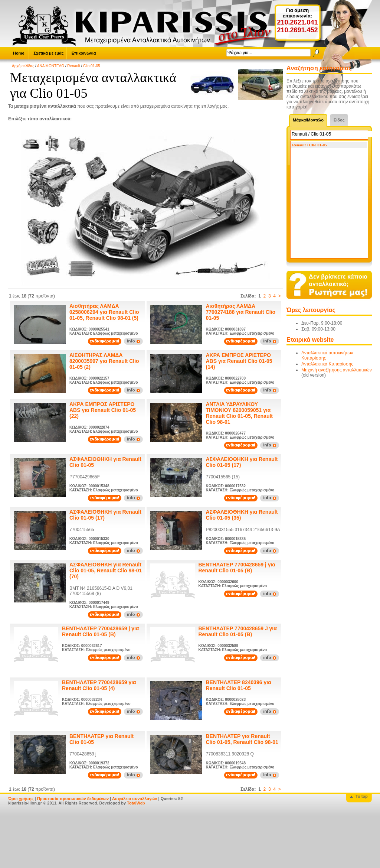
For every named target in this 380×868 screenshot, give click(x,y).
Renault (73, 66)
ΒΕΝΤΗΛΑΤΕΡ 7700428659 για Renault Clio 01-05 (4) (99, 685)
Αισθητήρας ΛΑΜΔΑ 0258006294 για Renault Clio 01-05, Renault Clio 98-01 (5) (104, 312)
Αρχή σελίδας (23, 66)
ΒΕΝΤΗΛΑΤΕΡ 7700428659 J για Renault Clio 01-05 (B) (238, 631)
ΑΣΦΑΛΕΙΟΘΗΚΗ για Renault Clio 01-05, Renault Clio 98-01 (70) (106, 570)
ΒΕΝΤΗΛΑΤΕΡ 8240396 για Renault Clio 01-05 (239, 685)
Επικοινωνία (84, 53)
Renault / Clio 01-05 (309, 145)
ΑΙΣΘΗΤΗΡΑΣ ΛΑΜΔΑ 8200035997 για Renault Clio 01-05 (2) (104, 361)
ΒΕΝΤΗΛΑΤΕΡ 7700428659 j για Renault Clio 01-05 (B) (237, 568)
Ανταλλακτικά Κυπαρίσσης (327, 364)
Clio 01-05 (92, 66)
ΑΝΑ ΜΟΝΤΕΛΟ (51, 66)
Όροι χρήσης (21, 799)
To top (362, 796)
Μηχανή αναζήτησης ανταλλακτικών (337, 370)
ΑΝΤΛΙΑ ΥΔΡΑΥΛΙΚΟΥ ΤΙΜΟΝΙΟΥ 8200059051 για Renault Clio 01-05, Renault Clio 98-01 (239, 413)
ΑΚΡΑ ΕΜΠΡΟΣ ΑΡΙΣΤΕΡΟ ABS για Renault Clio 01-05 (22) (103, 410)
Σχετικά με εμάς (48, 53)
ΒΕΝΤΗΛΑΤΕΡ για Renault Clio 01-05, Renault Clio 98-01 (242, 739)
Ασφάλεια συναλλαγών (135, 799)
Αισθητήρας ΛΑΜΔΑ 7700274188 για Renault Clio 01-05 (241, 312)
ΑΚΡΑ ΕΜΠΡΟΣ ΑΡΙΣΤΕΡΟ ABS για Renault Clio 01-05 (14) (239, 361)
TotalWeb (136, 803)
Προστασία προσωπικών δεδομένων (73, 799)
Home (19, 53)
